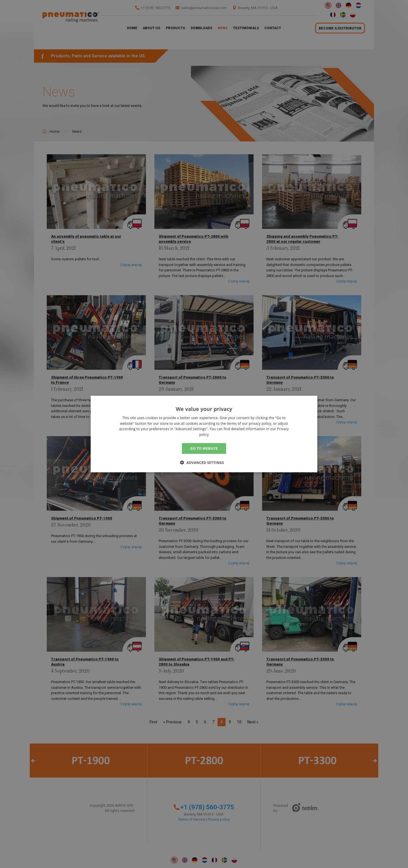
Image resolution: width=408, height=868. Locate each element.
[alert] (204, 434)
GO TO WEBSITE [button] (204, 448)
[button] (204, 462)
